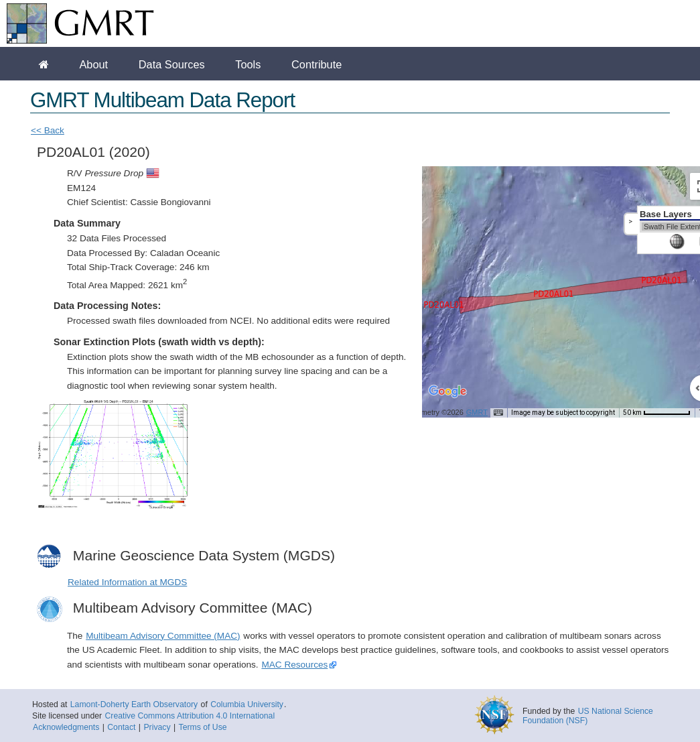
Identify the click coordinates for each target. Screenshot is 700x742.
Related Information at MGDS (127, 582)
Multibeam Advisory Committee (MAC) (163, 636)
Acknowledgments (66, 727)
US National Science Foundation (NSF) (588, 716)
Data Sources (172, 64)
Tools (248, 64)
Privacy (157, 727)
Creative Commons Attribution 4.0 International (190, 716)
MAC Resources (294, 665)
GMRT (477, 412)
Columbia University (247, 704)
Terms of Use (203, 727)
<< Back (48, 130)
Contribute (317, 64)
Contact (121, 727)
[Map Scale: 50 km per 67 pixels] (657, 413)
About (93, 64)
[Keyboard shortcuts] (498, 413)
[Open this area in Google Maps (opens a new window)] (447, 400)
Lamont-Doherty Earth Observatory (134, 704)
